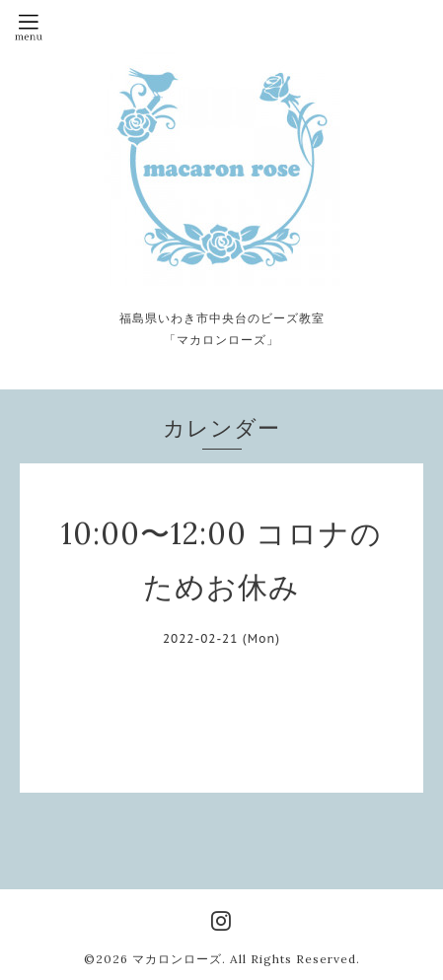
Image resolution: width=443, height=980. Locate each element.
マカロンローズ (177, 959)
